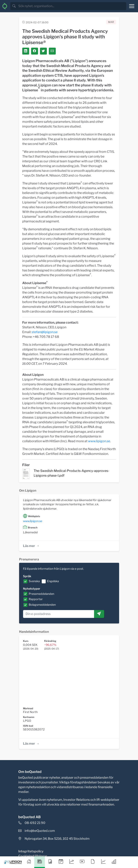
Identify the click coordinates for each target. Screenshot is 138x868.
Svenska (34, 581)
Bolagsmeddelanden (42, 605)
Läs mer (31, 546)
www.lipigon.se (99, 441)
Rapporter (36, 599)
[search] (72, 6)
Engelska (53, 581)
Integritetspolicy (31, 851)
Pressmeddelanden (41, 594)
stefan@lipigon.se (45, 332)
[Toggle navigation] (132, 6)
